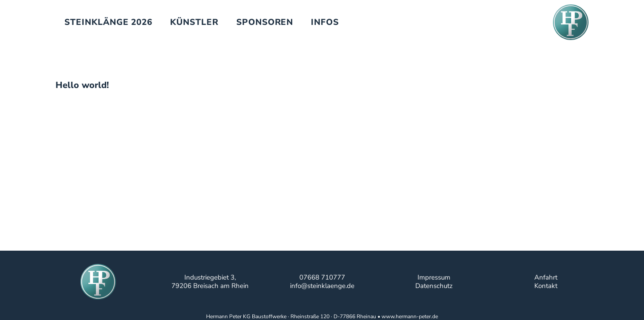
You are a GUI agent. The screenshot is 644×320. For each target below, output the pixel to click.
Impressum (434, 277)
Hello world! (82, 85)
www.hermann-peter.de (410, 316)
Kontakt (546, 286)
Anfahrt (546, 277)
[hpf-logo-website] (571, 22)
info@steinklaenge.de (322, 286)
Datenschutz (434, 286)
